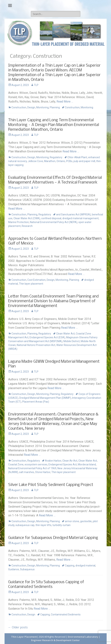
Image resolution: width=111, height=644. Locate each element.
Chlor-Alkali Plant (77, 157)
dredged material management (80, 218)
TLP (36, 85)
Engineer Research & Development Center (55, 640)
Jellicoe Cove (35, 161)
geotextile (86, 521)
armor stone (72, 521)
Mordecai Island (87, 464)
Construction (19, 107)
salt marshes (27, 472)
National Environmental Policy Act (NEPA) (54, 222)
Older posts (18, 627)
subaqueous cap (25, 525)
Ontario (61, 161)
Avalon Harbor (53, 461)
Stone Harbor (43, 472)
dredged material (85, 566)
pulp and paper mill (84, 161)
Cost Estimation (36, 280)
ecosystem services (36, 464)
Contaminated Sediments (66, 615)
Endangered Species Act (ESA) (47, 337)
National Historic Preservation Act (36, 345)
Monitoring (42, 107)
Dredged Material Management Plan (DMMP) (45, 398)
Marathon (50, 161)
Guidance (14, 569)
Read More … (65, 102)
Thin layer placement (31, 284)
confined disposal (51, 218)
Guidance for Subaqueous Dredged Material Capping (53, 538)
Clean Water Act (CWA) (27, 218)
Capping (70, 566)
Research (27, 226)
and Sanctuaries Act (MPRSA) (73, 214)
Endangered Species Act (63, 464)
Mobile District (72, 341)
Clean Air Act (70, 461)
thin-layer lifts (43, 525)
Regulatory (56, 157)
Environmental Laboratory (83, 637)
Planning (55, 107)
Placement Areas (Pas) (36, 402)
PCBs (69, 161)
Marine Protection (18, 222)
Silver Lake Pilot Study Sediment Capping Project (51, 485)
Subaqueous (27, 569)
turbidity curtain (62, 525)
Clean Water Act (65, 334)
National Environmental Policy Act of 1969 (32, 468)
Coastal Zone (16, 464)
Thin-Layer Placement (24, 637)
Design (31, 107)
